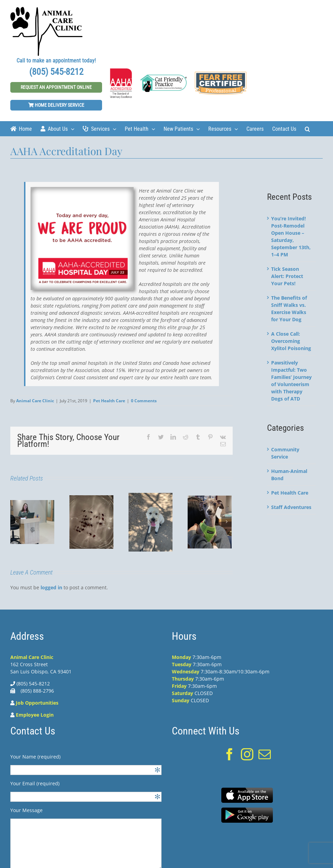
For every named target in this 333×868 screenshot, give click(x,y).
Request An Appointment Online (56, 87)
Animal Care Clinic (35, 401)
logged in (51, 587)
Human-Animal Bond (289, 475)
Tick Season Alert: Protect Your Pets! (287, 276)
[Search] (307, 129)
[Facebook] (230, 754)
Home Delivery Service (56, 105)
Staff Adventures (291, 507)
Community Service (285, 453)
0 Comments (144, 401)
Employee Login (35, 715)
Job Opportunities (37, 703)
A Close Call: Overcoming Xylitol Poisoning (291, 341)
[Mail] (265, 754)
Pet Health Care (109, 401)
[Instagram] (247, 754)
